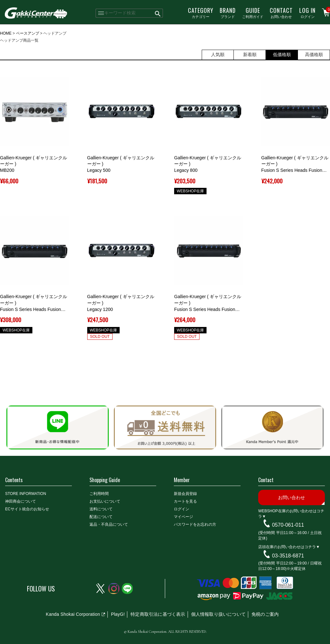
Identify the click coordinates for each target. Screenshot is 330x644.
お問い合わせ (281, 13)
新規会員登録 (185, 494)
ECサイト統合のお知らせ (27, 509)
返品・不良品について (109, 524)
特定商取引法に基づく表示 (158, 614)
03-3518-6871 (288, 555)
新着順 (250, 54)
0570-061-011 (288, 525)
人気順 (218, 54)
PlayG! (118, 614)
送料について (101, 509)
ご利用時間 (99, 494)
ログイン (307, 13)
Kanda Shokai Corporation (73, 614)
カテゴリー (201, 13)
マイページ (183, 517)
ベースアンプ (28, 33)
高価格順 (314, 54)
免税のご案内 (265, 614)
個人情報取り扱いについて (218, 614)
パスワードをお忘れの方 (195, 524)
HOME (6, 33)
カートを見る (185, 501)
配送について (101, 517)
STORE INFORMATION (26, 494)
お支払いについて (105, 501)
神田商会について (21, 501)
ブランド (228, 13)
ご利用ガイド (253, 13)
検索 (158, 13)
